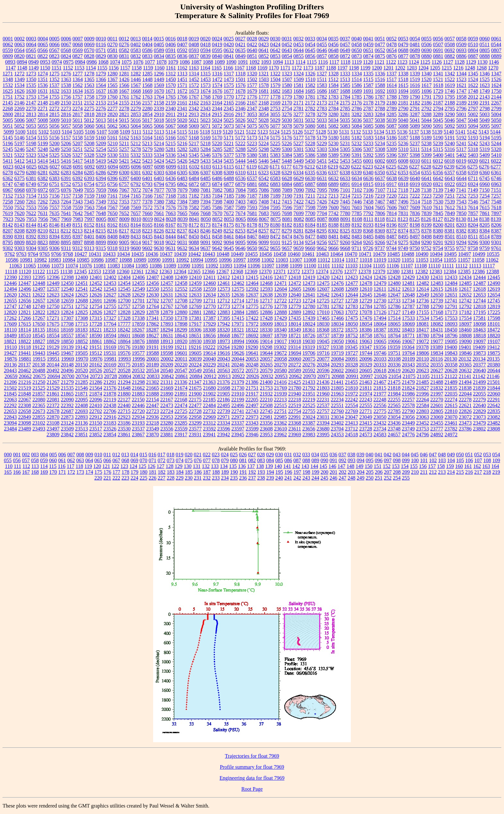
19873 (479, 353)
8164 (136, 225)
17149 (408, 312)
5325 (54, 155)
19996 (139, 359)
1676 (217, 91)
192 (252, 472)
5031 (299, 120)
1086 (185, 62)
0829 (101, 56)
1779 (287, 97)
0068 (78, 44)
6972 (43, 190)
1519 (415, 79)
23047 (352, 417)
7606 (392, 207)
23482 (494, 423)
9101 (275, 242)
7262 (43, 202)
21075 (409, 376)
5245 (8, 149)
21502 (10, 388)
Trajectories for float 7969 (252, 756)
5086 (380, 126)
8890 (54, 242)
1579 (275, 85)
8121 (391, 219)
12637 (252, 295)
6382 (43, 178)
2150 (66, 103)
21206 (10, 382)
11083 (114, 266)
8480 (322, 237)
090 (324, 460)
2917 (240, 114)
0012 (124, 39)
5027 (252, 120)
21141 (465, 376)
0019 (194, 39)
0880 (426, 56)
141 (287, 466)
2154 (112, 103)
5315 (438, 149)
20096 (366, 359)
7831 (403, 213)
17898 (181, 324)
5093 (461, 126)
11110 (434, 266)
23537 (138, 429)
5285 (217, 149)
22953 (167, 417)
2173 (322, 103)
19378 (422, 347)
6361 (496, 173)
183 (171, 472)
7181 (182, 196)
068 (125, 460)
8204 (473, 225)
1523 (461, 79)
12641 (309, 295)
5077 (275, 126)
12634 (209, 295)
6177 (287, 167)
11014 (338, 260)
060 (53, 460)
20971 (324, 376)
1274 (43, 74)
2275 (89, 109)
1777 (264, 97)
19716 (323, 353)
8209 (31, 231)
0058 (461, 39)
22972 (238, 417)
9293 (450, 242)
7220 (392, 196)
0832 (136, 56)
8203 (461, 225)
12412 (224, 277)
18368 (323, 330)
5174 (264, 138)
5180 (333, 138)
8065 (241, 219)
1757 (78, 97)
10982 (40, 260)
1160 (159, 68)
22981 (266, 417)
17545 (437, 318)
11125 (52, 271)
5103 (55, 132)
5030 (287, 120)
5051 (8, 126)
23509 (67, 429)
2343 (205, 109)
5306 (357, 149)
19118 (24, 347)
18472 (493, 330)
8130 (461, 219)
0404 (147, 44)
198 (306, 472)
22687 (67, 411)
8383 (473, 231)
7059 (101, 190)
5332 (136, 155)
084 (270, 460)
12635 (224, 295)
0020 (205, 39)
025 (234, 455)
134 (224, 466)
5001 (461, 114)
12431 (437, 277)
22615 (451, 405)
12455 (138, 283)
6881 (252, 184)
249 (361, 478)
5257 (124, 149)
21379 (238, 382)
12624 (67, 295)
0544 (496, 44)
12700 (124, 301)
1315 (205, 74)
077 (207, 460)
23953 (266, 434)
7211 (310, 196)
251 (379, 478)
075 (189, 460)
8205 (485, 225)
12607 (323, 289)
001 (17, 455)
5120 (228, 132)
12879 (167, 312)
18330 (266, 330)
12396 (53, 277)
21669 (167, 388)
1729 (438, 91)
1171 (285, 68)
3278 (310, 114)
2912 (182, 114)
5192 (461, 138)
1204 (424, 68)
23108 (53, 423)
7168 (171, 196)
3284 (380, 114)
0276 (124, 44)
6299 (112, 173)
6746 (496, 178)
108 (487, 460)
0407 (182, 44)
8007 (113, 219)
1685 (310, 91)
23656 (309, 429)
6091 (78, 167)
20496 (67, 370)
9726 (368, 248)
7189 (275, 196)
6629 (299, 178)
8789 (496, 237)
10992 (183, 260)
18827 (39, 341)
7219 (380, 196)
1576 (240, 85)
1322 (275, 74)
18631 (167, 336)
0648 (333, 50)
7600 (333, 207)
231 (198, 478)
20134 (479, 359)
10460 (294, 254)
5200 (54, 143)
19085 (451, 341)
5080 (310, 126)
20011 (181, 359)
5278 (136, 149)
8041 (194, 219)
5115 (182, 132)
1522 (450, 79)
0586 (147, 50)
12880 (181, 312)
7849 (450, 213)
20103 (380, 359)
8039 (183, 219)
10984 (69, 260)
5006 (19, 120)
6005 (392, 161)
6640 (415, 178)
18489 (10, 336)
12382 (422, 271)
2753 (275, 109)
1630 (31, 91)
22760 (337, 411)
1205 (435, 68)
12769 (195, 306)
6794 (159, 184)
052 (478, 455)
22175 (195, 400)
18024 (309, 324)
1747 (461, 91)
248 (352, 478)
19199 (167, 347)
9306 (55, 248)
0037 (345, 39)
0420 (229, 44)
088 (306, 460)
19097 (479, 341)
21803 (323, 388)
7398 (217, 202)
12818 (479, 306)
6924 (473, 184)
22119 (110, 400)
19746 (380, 353)
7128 (415, 190)
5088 (403, 126)
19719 (337, 353)
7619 (8, 213)
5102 (44, 132)
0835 (171, 56)
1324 (299, 74)
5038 (380, 120)
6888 (322, 184)
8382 (461, 231)
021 (198, 455)
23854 (110, 434)
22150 (138, 400)
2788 (380, 109)
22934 (138, 417)
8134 (473, 219)
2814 (43, 114)
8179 (264, 225)
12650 (437, 295)
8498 (426, 237)
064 (89, 460)
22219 (309, 400)
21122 (451, 376)
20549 (195, 370)
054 (496, 455)
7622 (31, 213)
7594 (264, 207)
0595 (217, 50)
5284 (205, 149)
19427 (10, 353)
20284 (323, 365)
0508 (450, 44)
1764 (159, 97)
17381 (195, 318)
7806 (380, 213)
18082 (437, 324)
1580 (287, 85)
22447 (152, 405)
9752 (426, 248)
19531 (110, 353)
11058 (478, 260)
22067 (25, 400)
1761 (124, 97)
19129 (53, 347)
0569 (78, 50)
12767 (167, 306)
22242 (352, 400)
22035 (451, 394)
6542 (264, 178)
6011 (426, 161)
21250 (39, 382)
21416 (280, 382)
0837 (194, 56)
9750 (415, 248)
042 (388, 455)
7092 (310, 190)
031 (288, 455)
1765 (171, 97)
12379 (379, 271)
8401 (89, 237)
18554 (53, 336)
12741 (451, 301)
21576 (110, 388)
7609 (415, 207)
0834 (159, 56)
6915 (368, 184)
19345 (351, 347)
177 (116, 472)
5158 (78, 138)
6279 (19, 173)
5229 (322, 143)
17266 (25, 318)
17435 (295, 318)
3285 (392, 114)
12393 (25, 277)
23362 (280, 423)
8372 (392, 231)
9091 (205, 242)
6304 (171, 173)
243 (306, 478)
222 (116, 478)
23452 (423, 423)
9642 (217, 248)
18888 (152, 341)
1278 (89, 74)
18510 (25, 336)
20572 (238, 370)
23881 (167, 434)
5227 (299, 143)
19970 (82, 359)
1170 (274, 68)
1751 (8, 97)
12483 (437, 283)
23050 (380, 417)
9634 (194, 248)
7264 (66, 202)
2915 (217, 114)
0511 (484, 44)
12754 (96, 306)
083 (261, 460)
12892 (309, 312)
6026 (43, 167)
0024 (217, 39)
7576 (171, 207)
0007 (78, 39)
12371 (279, 271)
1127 (448, 62)
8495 (403, 237)
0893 (10, 62)
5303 (322, 149)
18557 (67, 336)
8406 (101, 237)
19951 (53, 359)
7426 (322, 202)
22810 (451, 411)
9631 (171, 248)
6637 (380, 178)
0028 (252, 39)
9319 (124, 248)
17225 (494, 312)
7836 (415, 213)
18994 (238, 341)
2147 (31, 103)
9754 (438, 248)
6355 (426, 173)
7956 (43, 219)
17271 (53, 318)
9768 (68, 254)
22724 (167, 411)
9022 (171, 242)
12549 (138, 289)
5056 (54, 126)
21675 (195, 388)
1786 (368, 97)
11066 (43, 266)
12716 (252, 301)
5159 (89, 138)
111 (18, 466)
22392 (67, 405)
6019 (461, 161)
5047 (461, 120)
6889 (333, 184)
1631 (43, 91)
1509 (299, 79)
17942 (224, 324)
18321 (237, 330)
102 (433, 460)
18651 (195, 336)
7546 (473, 202)
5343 (182, 155)
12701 (138, 301)
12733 (394, 301)
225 (143, 478)
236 (243, 478)
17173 (451, 312)
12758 (138, 306)
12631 (167, 295)
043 (397, 455)
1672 (182, 91)
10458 (280, 254)
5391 (357, 155)
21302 (152, 382)
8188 (333, 225)
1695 (415, 91)
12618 (479, 289)
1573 (205, 85)
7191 (299, 196)
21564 (96, 388)
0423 (264, 44)
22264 (423, 400)
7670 (217, 213)
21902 (209, 394)
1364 (78, 79)
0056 (438, 39)
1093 (266, 62)
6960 (485, 184)
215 (460, 472)
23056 (408, 417)
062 (71, 460)
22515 (280, 405)
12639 (280, 295)
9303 (20, 248)
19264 (223, 347)
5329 (101, 155)
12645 (366, 295)
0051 (380, 39)
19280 (237, 347)
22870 (53, 417)
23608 (266, 429)
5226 (287, 143)
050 (460, 455)
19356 (380, 347)
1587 (368, 85)
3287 (415, 114)
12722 (280, 301)
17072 (352, 312)
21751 (252, 388)
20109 (408, 359)
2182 (415, 103)
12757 (124, 306)
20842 (167, 376)
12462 (238, 283)
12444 (479, 277)
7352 (112, 202)
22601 (437, 405)
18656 (209, 336)
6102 (194, 167)
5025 (229, 120)
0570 (89, 50)
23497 (53, 429)
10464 (337, 254)
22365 (39, 405)
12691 (96, 301)
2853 (136, 114)
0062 (8, 44)
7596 (287, 207)
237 (252, 478)
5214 (159, 143)
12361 (137, 271)
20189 (152, 365)
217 (478, 472)
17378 (181, 318)
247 (342, 478)
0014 (147, 39)
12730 (380, 301)
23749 (408, 429)
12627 (110, 295)
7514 (415, 202)
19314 (294, 347)
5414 (43, 161)
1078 (162, 62)
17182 (465, 312)
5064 (136, 126)
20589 (295, 370)
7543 (461, 202)
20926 (253, 376)
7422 (299, 202)
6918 (403, 184)
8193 (368, 225)
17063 (337, 312)
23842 (67, 434)
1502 (252, 79)
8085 (310, 219)
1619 (450, 85)
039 (361, 455)
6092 (89, 167)
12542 (96, 289)
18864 (124, 341)
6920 (426, 184)
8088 (334, 219)
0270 (112, 44)
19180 (138, 347)
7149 (473, 190)
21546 (81, 388)
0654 (392, 50)
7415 (287, 202)
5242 (473, 143)
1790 (415, 97)
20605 (366, 370)
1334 (357, 74)
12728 (352, 301)
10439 (180, 254)
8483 (357, 237)
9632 (182, 248)
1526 (496, 79)
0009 (89, 39)
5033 (322, 120)
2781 (299, 109)
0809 (8, 56)
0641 (264, 50)
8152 (89, 225)
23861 (124, 434)
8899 (101, 242)
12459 (195, 283)
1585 (345, 85)
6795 (171, 184)
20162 (96, 365)
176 (107, 472)
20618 (380, 370)
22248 (380, 400)
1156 (114, 68)
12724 (309, 301)
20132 (465, 359)
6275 (473, 167)
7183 (205, 196)
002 (26, 455)
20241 (224, 365)
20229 (209, 365)
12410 (195, 277)
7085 (252, 190)
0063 (20, 44)
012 (116, 455)
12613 (408, 289)
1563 (89, 85)
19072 (423, 341)
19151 (96, 347)
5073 (229, 126)
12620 (10, 295)
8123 (403, 219)
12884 (238, 312)
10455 (251, 254)
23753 (423, 429)
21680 (209, 388)
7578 (182, 207)
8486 (380, 237)
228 (171, 478)
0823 (54, 56)
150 (369, 466)
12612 (394, 289)
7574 (159, 207)
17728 (96, 324)
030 (279, 455)
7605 (380, 207)
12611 (380, 289)
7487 (392, 202)
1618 (438, 85)
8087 (322, 219)
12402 (110, 277)
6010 (415, 161)
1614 (392, 85)
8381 (450, 231)
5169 (205, 138)
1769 (217, 97)
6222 (356, 167)
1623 (485, 85)
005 (53, 455)
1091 (243, 62)
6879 (240, 184)
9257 (333, 242)
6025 (31, 167)
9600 (136, 248)
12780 (309, 306)
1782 (322, 97)
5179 (322, 138)
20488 (39, 370)
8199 (426, 225)
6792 (136, 184)
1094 (278, 62)
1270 (493, 68)
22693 (81, 411)
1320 (252, 74)
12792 (465, 306)
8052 (217, 219)
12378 (365, 271)
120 (97, 466)
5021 (194, 120)
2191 (485, 103)
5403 (473, 155)
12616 (451, 289)
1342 (450, 74)
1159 (148, 68)
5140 (449, 132)
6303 (159, 173)
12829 (138, 312)
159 (450, 466)
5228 (310, 143)
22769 (352, 411)
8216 (112, 231)
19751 (394, 353)
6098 (159, 167)
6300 (124, 173)
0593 (194, 50)
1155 (102, 68)
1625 (8, 91)
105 (460, 460)
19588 (152, 353)
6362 (8, 178)
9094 (229, 242)
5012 (89, 120)
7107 (380, 190)
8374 (403, 231)
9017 (147, 242)
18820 (494, 336)
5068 (182, 126)
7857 (473, 213)
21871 (81, 394)
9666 (333, 248)
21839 (479, 388)
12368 (237, 271)
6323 (264, 173)
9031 (182, 242)
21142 (479, 376)
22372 (53, 405)
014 (134, 455)
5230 (333, 143)
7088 (276, 190)
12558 (195, 289)
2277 (112, 109)
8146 (54, 225)
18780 (423, 336)
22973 (252, 417)
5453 (345, 161)
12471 (280, 283)
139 (269, 466)
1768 (205, 97)
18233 (110, 330)
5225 (275, 143)
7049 (78, 190)
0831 (124, 56)
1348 (8, 79)
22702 (96, 411)
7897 (496, 213)
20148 (67, 365)
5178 (310, 138)
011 (107, 455)
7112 (392, 190)
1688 (345, 91)
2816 (66, 114)
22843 (10, 417)
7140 (449, 190)
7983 (78, 219)
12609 (352, 289)
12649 (423, 295)
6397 (124, 178)
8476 (299, 237)
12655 (10, 301)
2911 (170, 114)
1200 (377, 68)
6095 (124, 167)
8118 (380, 219)
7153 (19, 196)
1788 (392, 97)
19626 (238, 353)
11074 (72, 266)
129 (179, 466)
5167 (182, 138)
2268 (8, 109)
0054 (415, 39)
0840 (217, 56)
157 (432, 466)
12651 (451, 295)
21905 (224, 394)
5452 (333, 161)
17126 (380, 312)
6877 (229, 184)
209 (406, 472)
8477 (310, 237)
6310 (240, 173)
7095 (322, 190)
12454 (124, 283)
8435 (147, 237)
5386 (310, 155)
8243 (194, 231)
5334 (159, 155)
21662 (138, 388)
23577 (195, 429)
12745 (494, 301)
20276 (309, 365)
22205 (252, 400)
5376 (217, 155)
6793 (147, 184)
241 (288, 478)
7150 (484, 190)
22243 (366, 400)
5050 (496, 120)
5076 (264, 126)
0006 (66, 39)
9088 (194, 242)
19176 (124, 347)
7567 (112, 207)
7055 (89, 190)
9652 (264, 248)
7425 (310, 202)
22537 (323, 405)
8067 (264, 219)
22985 (280, 417)
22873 (67, 417)
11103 (351, 266)
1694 (403, 91)
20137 (25, 365)
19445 (53, 353)
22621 (465, 405)
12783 (352, 306)
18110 (10, 330)
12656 (25, 301)
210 (415, 472)
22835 (494, 411)
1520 (426, 79)
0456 (333, 44)
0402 (136, 44)
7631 (43, 213)
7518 (426, 202)
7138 (426, 190)
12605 (295, 289)
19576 (124, 353)
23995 (323, 434)
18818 (479, 336)
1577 (252, 85)
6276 (484, 167)
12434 (465, 277)
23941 (209, 434)
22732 (209, 411)
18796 (451, 336)
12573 (224, 289)
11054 (436, 260)
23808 (494, 429)
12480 (394, 283)
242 (297, 478)
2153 (101, 103)
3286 (403, 114)
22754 (295, 411)
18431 (436, 330)
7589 (240, 207)
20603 (352, 370)
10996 (225, 260)
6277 (496, 167)
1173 (308, 68)
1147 (11, 68)
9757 (461, 248)
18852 (81, 341)
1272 (19, 74)
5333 (147, 155)
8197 (403, 225)
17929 (209, 324)
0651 (368, 50)
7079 (183, 190)
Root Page (252, 789)
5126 (298, 132)
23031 (323, 417)
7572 (147, 207)
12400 (81, 277)
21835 (451, 388)
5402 (461, 155)
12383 (436, 271)
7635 (54, 213)
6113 (217, 167)
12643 (337, 295)
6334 (299, 173)
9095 (240, 242)
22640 (479, 405)
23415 (366, 423)
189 (225, 472)
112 (26, 466)
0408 (194, 44)
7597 (299, 207)
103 (442, 460)
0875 (380, 56)
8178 (252, 225)
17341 (152, 318)
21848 (25, 394)
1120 (368, 62)
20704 (82, 376)
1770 (229, 97)
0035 (333, 39)
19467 (67, 353)
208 (397, 472)
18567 (81, 336)
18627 (152, 336)
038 (352, 455)
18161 (53, 330)
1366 (101, 79)
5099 (9, 132)
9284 (415, 242)
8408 (112, 237)
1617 (426, 85)
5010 (66, 120)
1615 (403, 85)
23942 (224, 434)
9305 (43, 248)
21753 (266, 388)
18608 (138, 336)
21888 (152, 394)
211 (424, 472)
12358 (109, 271)
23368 (295, 423)
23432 (380, 423)
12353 (95, 271)
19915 (39, 359)
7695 (275, 213)
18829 (53, 341)
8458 (217, 237)
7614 (473, 207)
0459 (368, 44)
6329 (287, 173)
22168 (181, 400)
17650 (39, 324)
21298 (138, 382)
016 (152, 455)
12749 (39, 306)
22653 (10, 411)
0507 (438, 44)
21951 (309, 394)
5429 (194, 161)
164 (495, 466)
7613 (461, 207)
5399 (426, 155)
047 (433, 455)
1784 (345, 97)
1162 (182, 68)
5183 (368, 138)
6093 (101, 167)
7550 (8, 207)
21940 (295, 394)
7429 (333, 202)
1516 (380, 79)
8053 (229, 219)
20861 (182, 376)
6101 (183, 167)
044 (406, 455)
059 (44, 460)
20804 (125, 376)
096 (379, 460)
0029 (264, 39)
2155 (124, 103)
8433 (136, 237)
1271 (8, 74)
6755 (101, 184)
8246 (205, 231)
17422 (252, 318)
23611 (294, 429)
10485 (394, 254)
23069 (437, 417)
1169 (262, 68)
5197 (19, 143)
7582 (194, 207)
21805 (337, 388)
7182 (194, 196)
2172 (310, 103)
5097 (496, 126)
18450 (451, 330)
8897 (78, 242)
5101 (32, 132)
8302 (333, 231)
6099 (171, 167)
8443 (159, 237)
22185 (209, 400)
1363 (66, 79)
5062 (112, 126)
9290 (426, 242)
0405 (159, 44)
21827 (423, 388)
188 (216, 472)
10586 (12, 260)
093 (352, 460)
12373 (308, 271)
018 (171, 455)
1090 (231, 62)
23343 (252, 423)
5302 (310, 149)
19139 (67, 347)
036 (333, 455)
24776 (408, 434)
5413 (31, 161)
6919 (415, 184)
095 (370, 460)
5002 (473, 114)
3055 (275, 114)
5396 (392, 155)
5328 (89, 155)
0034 (322, 39)
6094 (113, 167)
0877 (403, 56)
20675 (39, 376)
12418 (295, 277)
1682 (275, 91)
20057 (266, 359)
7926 (20, 219)
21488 (437, 382)
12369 (251, 271)
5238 (426, 143)
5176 (287, 138)
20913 (224, 376)
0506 (426, 44)
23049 (366, 417)
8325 (345, 231)
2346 (240, 109)
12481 (408, 283)
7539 (450, 202)
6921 (438, 184)
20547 (181, 370)
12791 (451, 306)
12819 (494, 306)
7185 (229, 196)
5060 (89, 126)
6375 (19, 178)
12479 (380, 283)
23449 (408, 423)
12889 (295, 312)
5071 (205, 126)
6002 (380, 161)
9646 (240, 248)
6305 (182, 173)
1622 (473, 85)
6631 (322, 178)
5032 (310, 120)
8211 (54, 231)
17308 (81, 318)
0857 (322, 56)
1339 (415, 74)
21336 (181, 382)
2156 (136, 103)
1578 (264, 85)
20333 (380, 365)
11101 (324, 266)
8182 (287, 225)
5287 (229, 149)
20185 (138, 365)
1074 (115, 62)
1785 (357, 97)
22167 (167, 400)
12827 (110, 312)
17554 (465, 318)
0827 (78, 56)
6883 (275, 184)
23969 (295, 434)
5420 (112, 161)
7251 (450, 196)
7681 (252, 213)
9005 (124, 242)
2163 (205, 103)
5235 (392, 143)
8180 (275, 225)
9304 (31, 248)
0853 (275, 56)
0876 (392, 56)
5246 (19, 149)
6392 (78, 178)
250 (370, 478)
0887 (473, 56)
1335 (368, 74)
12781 (323, 306)
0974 (57, 62)
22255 (394, 400)
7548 (496, 202)
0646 (322, 50)
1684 (299, 91)
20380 (494, 365)
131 (197, 466)
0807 (496, 50)
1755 (54, 97)
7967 (55, 219)
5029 (275, 120)
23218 (152, 423)
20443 (10, 370)
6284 (78, 173)
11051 (408, 260)
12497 (39, 289)
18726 (309, 336)
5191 (450, 138)
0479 (403, 44)
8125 (415, 219)
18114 (24, 330)
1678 (240, 91)
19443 (39, 353)
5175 (275, 138)
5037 (368, 120)
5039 (392, 120)
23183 (110, 423)
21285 (81, 382)
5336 (171, 155)
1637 (101, 91)
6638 (392, 178)
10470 (351, 254)
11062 (492, 260)
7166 (147, 196)
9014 (136, 242)
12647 (394, 295)
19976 (96, 359)
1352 (54, 79)
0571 (101, 50)
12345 (80, 271)
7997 (89, 219)
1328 (333, 74)
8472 (275, 237)
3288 (426, 114)
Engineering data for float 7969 (252, 778)
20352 (423, 365)
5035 (345, 120)
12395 (39, 277)
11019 (380, 260)
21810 (352, 388)
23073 (479, 417)
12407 (152, 277)
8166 (159, 225)
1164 (205, 68)
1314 (194, 74)
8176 (240, 225)
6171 (275, 167)
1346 (485, 74)
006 (62, 455)
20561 (209, 370)
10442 (194, 254)
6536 (240, 178)
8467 (252, 237)
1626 (19, 91)
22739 (224, 411)
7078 (171, 190)
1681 (264, 91)
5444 (240, 161)
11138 (66, 271)
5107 (102, 132)
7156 (54, 196)
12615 (437, 289)
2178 (368, 103)
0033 (310, 39)
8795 (8, 242)
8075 (276, 219)
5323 (31, 155)
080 (234, 460)
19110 (10, 347)
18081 (423, 324)
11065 (30, 266)
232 (207, 478)
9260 (345, 242)
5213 (147, 143)
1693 (392, 91)
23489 (25, 429)
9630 (159, 248)
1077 (150, 62)
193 (261, 472)
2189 (461, 103)
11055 (450, 260)
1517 (392, 79)
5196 (8, 143)
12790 (437, 306)
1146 (494, 62)
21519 (25, 388)
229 (180, 478)
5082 (333, 126)
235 (234, 478)
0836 (182, 56)
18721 (295, 336)
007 (71, 455)
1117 (334, 62)
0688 (403, 50)
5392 (368, 155)
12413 (238, 277)
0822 (43, 56)
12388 (493, 271)
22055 (479, 394)
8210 (43, 231)
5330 (112, 155)
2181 (403, 103)
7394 (205, 202)
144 (314, 466)
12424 (366, 277)
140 (278, 466)
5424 (159, 161)
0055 (426, 39)
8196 (392, 225)
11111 (448, 266)
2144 (496, 97)
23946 (252, 434)
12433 (451, 277)
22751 (280, 411)
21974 (366, 394)
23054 (394, 417)
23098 (25, 423)
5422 (136, 161)
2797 (473, 109)
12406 (138, 277)
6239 (449, 167)
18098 (479, 324)
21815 (380, 388)
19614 (209, 353)
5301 (299, 149)
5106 (90, 132)
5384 (287, 155)
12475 (323, 283)
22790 (408, 411)
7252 (461, 196)
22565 (394, 405)
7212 (322, 196)
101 (424, 460)
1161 (171, 68)
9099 (264, 242)
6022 (496, 161)
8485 (368, 237)
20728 (110, 376)
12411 (209, 277)
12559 (209, 289)
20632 (465, 370)
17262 (10, 318)
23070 (451, 417)
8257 (264, 231)
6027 (55, 167)
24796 (423, 434)
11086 (156, 266)
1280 (112, 74)
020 (189, 455)
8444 (171, 237)
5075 (252, 126)
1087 (196, 62)
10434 (123, 254)
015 (143, 455)
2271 (43, 109)
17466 (337, 318)
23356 (266, 423)
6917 (392, 184)
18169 (67, 330)
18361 (309, 330)
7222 (415, 196)
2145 (8, 103)
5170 (217, 138)
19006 (252, 341)
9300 (485, 242)
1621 (461, 85)
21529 (53, 388)
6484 (194, 178)
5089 (415, 126)
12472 (295, 283)
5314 (426, 149)
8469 (264, 237)
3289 (438, 114)
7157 (66, 196)
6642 (438, 178)
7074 (148, 190)
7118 (403, 190)
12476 (337, 283)
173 (80, 472)
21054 (395, 376)
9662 (322, 248)
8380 (438, 231)
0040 (357, 39)
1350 (31, 79)
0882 (450, 56)
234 (225, 478)
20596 (323, 370)
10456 (266, 254)
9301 (496, 242)
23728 (366, 429)
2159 (171, 103)
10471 (365, 254)
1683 (287, 91)
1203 (412, 68)
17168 (437, 312)
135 (233, 466)
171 (62, 472)
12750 (53, 306)
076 (198, 460)
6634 (357, 178)
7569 (136, 207)
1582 (310, 85)
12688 (81, 301)
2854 (147, 114)
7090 (299, 190)
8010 (136, 219)
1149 (33, 68)
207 (388, 472)
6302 (147, 173)
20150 (81, 365)
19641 (252, 353)
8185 (322, 225)
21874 (96, 394)
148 (351, 466)
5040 (403, 120)
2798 (485, 109)
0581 (112, 50)
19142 (81, 347)
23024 (309, 417)
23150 (96, 423)
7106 (369, 190)
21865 (67, 394)
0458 (357, 44)
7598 (310, 207)
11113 (475, 266)
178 (125, 472)
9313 (89, 248)
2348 (264, 109)
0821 (31, 56)
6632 (333, 178)
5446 (264, 161)
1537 (54, 85)
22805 (437, 411)
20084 (337, 359)
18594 (110, 336)
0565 (31, 50)
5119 (216, 132)
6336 (322, 173)
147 (341, 466)
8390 (8, 237)
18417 (422, 330)
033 (306, 455)
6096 (136, 167)
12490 (494, 283)
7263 (54, 202)
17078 (366, 312)
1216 (458, 68)
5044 (426, 120)
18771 (408, 336)
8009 (124, 219)
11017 (352, 260)
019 (180, 455)
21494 (465, 382)
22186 (224, 400)
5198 (31, 143)
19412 (493, 347)
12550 (152, 289)
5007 (31, 120)
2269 (19, 109)
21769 (280, 388)
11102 (337, 266)
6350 (380, 173)
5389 (333, 155)
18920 (181, 341)
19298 (266, 347)
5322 (19, 155)
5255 (112, 149)
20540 (167, 370)
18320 (223, 330)
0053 (403, 39)
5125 (286, 132)
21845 (10, 394)
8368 (368, 231)
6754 (89, 184)
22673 (39, 411)
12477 (352, 283)
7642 (78, 213)
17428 (266, 318)
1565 (112, 85)
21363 (209, 382)
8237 (182, 231)
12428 (394, 277)
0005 (54, 39)
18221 (95, 330)
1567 (136, 85)
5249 (54, 149)
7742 (333, 213)
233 (216, 478)
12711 (209, 301)
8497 (415, 237)
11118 (11, 271)
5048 (473, 120)
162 (477, 466)
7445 (345, 202)
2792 (426, 109)
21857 (39, 394)
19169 (110, 347)
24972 (451, 434)
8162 (112, 225)
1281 (124, 74)
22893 (81, 417)
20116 (437, 359)
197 (297, 472)
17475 (352, 318)
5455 (357, 161)
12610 (366, 289)
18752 (352, 336)
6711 (473, 178)
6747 (8, 184)
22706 (110, 411)
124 (133, 466)
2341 (182, 109)
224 (134, 478)
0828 (89, 56)
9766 (56, 254)
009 (89, 455)
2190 (473, 103)
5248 (43, 149)
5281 (171, 149)
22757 (323, 411)
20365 (465, 365)
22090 (67, 400)
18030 (323, 324)
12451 (81, 283)
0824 (66, 56)
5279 (147, 149)
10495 (450, 254)
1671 (171, 91)
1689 (357, 91)
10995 (211, 260)
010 (98, 455)
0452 (287, 44)
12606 (309, 289)
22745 (266, 411)
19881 (25, 359)
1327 (322, 74)
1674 (205, 91)
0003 (31, 39)
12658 (53, 301)
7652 (124, 213)
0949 (34, 62)
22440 (124, 405)
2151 (78, 103)
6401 (147, 178)
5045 (438, 120)
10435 (138, 254)
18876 (138, 341)
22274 (451, 400)
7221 (403, 196)
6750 (43, 184)
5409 (485, 155)
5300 (287, 149)
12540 (67, 289)
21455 (352, 382)
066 (107, 460)
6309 (229, 173)
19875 (494, 353)
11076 (85, 266)
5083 (345, 126)
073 (171, 460)
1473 (229, 79)
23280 (167, 423)
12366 (208, 271)
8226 (159, 231)
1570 (171, 85)
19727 (352, 353)
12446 (10, 283)
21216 (25, 382)
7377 (136, 202)
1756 (66, 97)
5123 (263, 132)
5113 (159, 132)
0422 (252, 44)
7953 (31, 219)
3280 (333, 114)
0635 (240, 50)
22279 (479, 400)
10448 (223, 254)
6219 (333, 167)
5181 (345, 138)
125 (142, 466)
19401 (465, 347)
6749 (31, 184)
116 (62, 466)
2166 (240, 103)
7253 (473, 196)
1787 (380, 97)
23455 (437, 423)
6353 (403, 173)
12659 (67, 301)
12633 (195, 295)
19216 (195, 347)
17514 (394, 318)
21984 (394, 394)
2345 (229, 109)
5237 (415, 143)
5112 (147, 132)
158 (441, 466)
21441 (337, 382)
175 (98, 472)
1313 (182, 74)
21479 (408, 382)
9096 (252, 242)
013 (125, 455)
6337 (333, 173)
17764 (110, 324)
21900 (195, 394)
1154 (91, 68)
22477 (195, 405)
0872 (345, 56)
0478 (392, 44)
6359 (473, 173)
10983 (55, 260)
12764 (152, 306)
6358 (461, 173)
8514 (485, 237)
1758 (89, 97)
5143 (484, 132)
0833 (147, 56)
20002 (167, 359)
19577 (138, 353)
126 (152, 466)
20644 (494, 370)
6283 (66, 173)
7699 (299, 213)
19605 (195, 353)
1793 (438, 97)
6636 (368, 178)
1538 (66, 85)
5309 (392, 149)
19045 (323, 341)
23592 (209, 429)
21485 (423, 382)
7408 (264, 202)
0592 (182, 50)
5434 (217, 161)
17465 (323, 318)
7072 (136, 190)
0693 (461, 50)
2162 (194, 103)
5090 (426, 126)
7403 (240, 202)
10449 (237, 254)
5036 (357, 120)
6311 (252, 173)
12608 (337, 289)
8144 (31, 225)
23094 (10, 423)
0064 (31, 44)
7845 (438, 213)
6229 (438, 167)
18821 (10, 341)
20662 (25, 376)
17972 (252, 324)
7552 (19, 207)
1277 (78, 74)
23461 (451, 423)
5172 (240, 138)
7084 (241, 190)
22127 (124, 400)
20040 (209, 359)
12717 (266, 301)
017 (162, 455)
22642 (494, 405)
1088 (208, 62)
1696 (426, 91)
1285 (147, 74)
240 (279, 478)
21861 (53, 394)
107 (478, 460)
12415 (252, 277)
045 (415, 455)
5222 (240, 143)
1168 (251, 68)
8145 (43, 225)
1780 (299, 97)
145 (323, 466)
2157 (147, 103)
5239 (438, 143)
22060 (494, 394)
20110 (422, 359)
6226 (403, 167)
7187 (252, 196)
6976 (66, 190)
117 (71, 466)
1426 (124, 79)
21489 (451, 382)
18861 (96, 341)
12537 (53, 289)
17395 (224, 318)
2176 (357, 103)
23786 (465, 429)
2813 (31, 114)
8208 (19, 231)
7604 (368, 207)
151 (378, 466)
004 (44, 455)
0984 (80, 62)
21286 (96, 382)
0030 (275, 39)
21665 (152, 388)
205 (370, 472)
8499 (438, 237)
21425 (295, 382)
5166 (171, 138)
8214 (89, 231)
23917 (181, 434)
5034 (333, 120)
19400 (451, 347)
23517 (96, 429)
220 (98, 478)
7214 (345, 196)
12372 (294, 271)
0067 (66, 44)
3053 (252, 114)
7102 (357, 190)
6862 (182, 184)
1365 (89, 79)
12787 (408, 306)
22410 (96, 405)
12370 (265, 271)
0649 (345, 50)
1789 (403, 97)
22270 (437, 400)
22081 (53, 400)
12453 (110, 283)
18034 (337, 324)
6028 (66, 167)
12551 (167, 289)
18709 (280, 336)
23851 (81, 434)
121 (106, 466)
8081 (287, 219)
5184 (380, 138)
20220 (181, 365)
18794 (437, 336)
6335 (310, 173)
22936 (152, 417)
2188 (450, 103)
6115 (229, 167)
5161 (112, 138)
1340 (426, 74)
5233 (368, 143)
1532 (8, 85)
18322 (252, 330)
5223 (252, 143)
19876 (11, 359)
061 (62, 460)
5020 (182, 120)
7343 (78, 202)
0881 (438, 56)
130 (188, 466)
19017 (280, 341)
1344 (461, 74)
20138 (39, 365)
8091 (345, 219)
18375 (351, 330)
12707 (167, 301)
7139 (438, 190)
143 (305, 466)
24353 (337, 434)
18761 (380, 336)
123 (124, 466)
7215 (357, 196)
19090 (465, 341)
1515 (368, 79)
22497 (252, 405)
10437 (166, 254)
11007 (296, 260)
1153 (79, 68)
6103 (206, 167)
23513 (81, 429)
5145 (8, 138)
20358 (451, 365)
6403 (159, 178)
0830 (112, 56)
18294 (166, 330)
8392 (31, 237)
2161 (182, 103)
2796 (461, 109)
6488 (229, 178)
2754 (287, 109)
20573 (252, 370)
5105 (79, 132)
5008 (43, 120)
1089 (220, 62)
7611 (438, 207)
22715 (124, 411)
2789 (392, 109)
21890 (167, 394)
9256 (322, 242)
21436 (323, 382)
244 (315, 478)
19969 (68, 359)
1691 (368, 91)
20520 (81, 370)
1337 (392, 74)
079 (225, 460)
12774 (238, 306)
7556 (43, 207)
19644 (266, 353)
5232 (357, 143)
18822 (25, 341)
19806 (423, 353)
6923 (461, 184)
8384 (485, 231)
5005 (8, 120)
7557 (54, 207)
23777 (437, 429)
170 (53, 472)
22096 (96, 400)
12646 (380, 295)
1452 (194, 79)
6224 (380, 167)
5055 (43, 126)
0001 (8, 39)
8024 (159, 219)
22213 (280, 400)
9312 (78, 248)
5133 (367, 132)
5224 (264, 143)
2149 (54, 103)
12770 (209, 306)
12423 (352, 277)
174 (89, 472)
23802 (479, 429)
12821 (25, 312)
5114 (170, 132)
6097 (148, 167)
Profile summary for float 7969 (252, 767)
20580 (280, 370)
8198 (415, 225)
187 (207, 472)
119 (88, 466)
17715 (81, 324)
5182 (357, 138)
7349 (101, 202)
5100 (20, 132)
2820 (112, 114)
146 (332, 466)
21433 (309, 382)
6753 (78, 184)
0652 (380, 50)
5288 (240, 149)
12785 (380, 306)
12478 (366, 283)
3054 (264, 114)
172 (71, 472)
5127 (309, 132)
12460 (209, 283)
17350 (167, 318)
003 (35, 455)
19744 (366, 353)
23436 (394, 423)
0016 (171, 39)
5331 (124, 155)
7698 (287, 213)
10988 (126, 260)
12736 (423, 301)
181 (152, 472)
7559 (78, 207)
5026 (240, 120)
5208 (89, 143)
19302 (280, 347)
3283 (368, 114)
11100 (310, 266)
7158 (78, 196)
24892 (437, 434)
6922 (450, 184)
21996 (423, 394)
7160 (101, 196)
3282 (357, 114)
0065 (43, 44)
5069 (194, 126)
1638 (112, 91)
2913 (194, 114)
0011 (112, 39)
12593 (266, 289)
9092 (217, 242)
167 (26, 472)
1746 (450, 91)
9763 (21, 254)
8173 (205, 225)
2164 (217, 103)
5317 (461, 149)
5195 (496, 138)
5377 (229, 155)
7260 (19, 202)
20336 (394, 365)
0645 (310, 50)
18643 (181, 336)
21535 (67, 388)
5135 (391, 132)
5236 (403, 143)
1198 (354, 68)
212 (433, 472)
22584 (423, 405)
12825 (81, 312)
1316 (217, 74)
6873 (205, 184)
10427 (81, 254)
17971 (238, 324)
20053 (252, 359)
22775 (380, 411)
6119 (252, 167)
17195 (479, 312)
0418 (205, 44)
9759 (484, 248)
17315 (96, 318)
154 (405, 466)
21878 (110, 394)
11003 (282, 260)
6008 (403, 161)
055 (8, 460)
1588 (380, 85)
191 (243, 472)
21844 (494, 388)
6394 (101, 178)
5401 (450, 155)
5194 (485, 138)
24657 (394, 434)
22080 (39, 400)
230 (189, 478)
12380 (393, 271)
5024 (217, 120)
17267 (39, 318)
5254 (101, 149)
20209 (167, 365)
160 (459, 466)
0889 (496, 56)
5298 (264, 149)
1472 (217, 79)
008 (80, 455)
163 (486, 466)
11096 (254, 266)
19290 (252, 347)
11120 (25, 271)
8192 (357, 225)
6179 (298, 167)
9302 (8, 248)
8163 (124, 225)
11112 (461, 266)
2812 (19, 114)
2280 (147, 109)
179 (134, 472)
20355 (437, 365)
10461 (308, 254)
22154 (152, 400)
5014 (112, 120)
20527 (110, 370)
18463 (479, 330)
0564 (19, 50)
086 (288, 460)
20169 (110, 365)
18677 (238, 336)
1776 (252, 97)
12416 (266, 277)
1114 (301, 62)
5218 (205, 143)
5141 (460, 132)
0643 (287, 50)
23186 (124, 423)
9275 (403, 242)
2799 (496, 109)
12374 (322, 271)
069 (134, 460)
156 (423, 466)
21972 (352, 394)
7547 (485, 202)
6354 (415, 173)
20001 (153, 359)
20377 (479, 365)
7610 (426, 207)
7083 (229, 190)
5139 (437, 132)
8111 (368, 219)
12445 (494, 277)
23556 (167, 429)
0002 (19, 39)
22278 (465, 400)
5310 (403, 149)
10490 (422, 254)
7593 (252, 207)
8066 (252, 219)
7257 (496, 196)
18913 (167, 341)
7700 (310, 213)
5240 (450, 143)
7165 (136, 196)
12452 (96, 283)
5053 (31, 126)
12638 (266, 295)
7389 (194, 202)
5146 (19, 138)
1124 (414, 62)
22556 (380, 405)
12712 (224, 301)
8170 (182, 225)
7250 (438, 196)
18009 (266, 324)
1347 (496, 74)
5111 (136, 132)
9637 (205, 248)
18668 (224, 336)
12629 (138, 295)
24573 (366, 434)
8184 (310, 225)
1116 (323, 62)
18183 (81, 330)
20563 (224, 370)
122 (115, 466)
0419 (217, 44)
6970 (31, 190)
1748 (473, 91)
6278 (8, 173)
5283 (194, 149)
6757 (124, 184)
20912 (210, 376)
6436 (171, 178)
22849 (25, 417)
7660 (147, 213)
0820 (19, 56)
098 (397, 460)
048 (442, 455)
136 (242, 466)
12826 (96, 312)
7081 (206, 190)
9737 (380, 248)
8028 (171, 219)
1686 (322, 91)
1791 (426, 97)
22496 (238, 405)
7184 (217, 196)
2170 (287, 103)
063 (80, 460)
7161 (112, 196)
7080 (194, 190)
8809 (19, 242)
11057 (464, 260)
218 (487, 472)
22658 (25, 411)
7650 (112, 213)
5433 (205, 161)
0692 (450, 50)
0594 (205, 50)
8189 (345, 225)
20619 (394, 370)
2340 (171, 109)
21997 (437, 394)
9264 (357, 242)
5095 (485, 126)
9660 (310, 248)
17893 (167, 324)
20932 (267, 376)
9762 (10, 254)
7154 (31, 196)
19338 (337, 347)
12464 (252, 283)
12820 (10, 312)
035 (324, 455)
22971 (224, 417)
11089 (170, 266)
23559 (181, 429)
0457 (345, 44)
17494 (380, 318)
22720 (138, 411)
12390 (10, 277)
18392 (394, 330)
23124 (67, 423)
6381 (31, 178)
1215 (447, 68)
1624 (496, 85)
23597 (238, 429)
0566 (43, 50)
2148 (43, 103)
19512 (96, 353)
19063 (366, 341)
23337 (238, 423)
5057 (66, 126)
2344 (217, 109)
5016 (136, 120)
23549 (152, 429)
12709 (195, 301)
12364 (180, 271)
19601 (181, 353)
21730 (238, 388)
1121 (379, 62)
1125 (425, 62)
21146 (493, 376)
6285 (89, 173)
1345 (473, 74)
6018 (449, 161)
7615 (485, 207)
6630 (310, 178)
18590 (96, 336)
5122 (251, 132)
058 (35, 460)
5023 (205, 120)
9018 (159, 242)
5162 (124, 138)
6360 (485, 173)
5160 (101, 138)
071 (152, 460)
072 (162, 460)
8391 (19, 237)
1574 (217, 85)
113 (35, 466)
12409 (181, 277)
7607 (403, 207)
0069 (89, 44)
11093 (226, 266)
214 (451, 472)
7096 (334, 190)
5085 (368, 126)
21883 (138, 394)
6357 (450, 173)
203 (352, 472)
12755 (110, 306)
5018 (159, 120)
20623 (423, 370)
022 (207, 455)
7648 (101, 213)
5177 (299, 138)
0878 (415, 56)
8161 (101, 225)
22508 (266, 405)
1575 (229, 85)
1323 (287, 74)
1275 (54, 74)
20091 (352, 359)
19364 (408, 347)
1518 (403, 79)
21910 (238, 394)
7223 (426, 196)
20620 (408, 370)
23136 (81, 423)
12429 (408, 277)
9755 (449, 248)
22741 (238, 411)
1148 (22, 68)
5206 (66, 143)
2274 (78, 109)
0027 (240, 39)
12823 (53, 312)
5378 (240, 155)
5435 (229, 161)
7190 (287, 196)
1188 (331, 68)
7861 (485, 213)
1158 (136, 68)
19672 (280, 353)
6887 (310, 184)
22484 (209, 405)
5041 (415, 120)
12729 (366, 301)
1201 (389, 68)
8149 (66, 225)
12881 (195, 312)
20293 (337, 365)
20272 (295, 365)
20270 (280, 365)
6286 (101, 173)
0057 (450, 39)
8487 (392, 237)
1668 (136, 91)
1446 (136, 79)
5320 (496, 149)
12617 (465, 289)
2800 (8, 114)
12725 (323, 301)
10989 (140, 260)
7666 (194, 213)
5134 (379, 132)
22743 (252, 411)
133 (215, 466)
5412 (19, 161)
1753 (31, 97)
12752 (81, 306)
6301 (136, 173)
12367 (223, 271)
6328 (275, 173)
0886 (461, 56)
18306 (195, 330)
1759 (101, 97)
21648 (124, 388)
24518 (352, 434)
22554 (352, 405)
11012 (324, 260)
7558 (66, 207)
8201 (450, 225)
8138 (484, 219)
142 (296, 466)
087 (297, 460)
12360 (123, 271)
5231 (345, 143)
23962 (280, 434)
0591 (171, 50)
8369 (380, 231)
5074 (240, 126)
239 (270, 478)
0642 (275, 50)
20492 (53, 370)
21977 (380, 394)
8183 (299, 225)
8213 (78, 231)
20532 (138, 370)
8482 (345, 237)
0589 (159, 50)
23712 (352, 429)
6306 (194, 173)
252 (388, 478)
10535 (493, 254)
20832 (139, 376)
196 (288, 472)
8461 (229, 237)
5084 (357, 126)
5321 (8, 155)
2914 (205, 114)
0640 (252, 50)
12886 (266, 312)
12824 (67, 312)
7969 (66, 219)
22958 (195, 417)
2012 (473, 97)
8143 (19, 225)
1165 (217, 68)
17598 (494, 318)
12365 (194, 271)
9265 (368, 242)
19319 (309, 347)
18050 (352, 324)
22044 (465, 394)
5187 (403, 138)
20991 (352, 376)
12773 (224, 306)
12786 (394, 306)
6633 (345, 178)
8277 (275, 231)
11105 (379, 266)
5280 (159, 149)
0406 (171, 44)
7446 (357, 202)
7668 (205, 213)
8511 (473, 237)
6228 (426, 167)
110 (9, 466)
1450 (171, 79)
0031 (287, 39)
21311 (167, 382)
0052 (392, 39)
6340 (368, 173)
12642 (323, 295)
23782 (451, 429)
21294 (124, 382)
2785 (345, 109)
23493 (39, 429)
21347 (195, 382)
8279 (287, 231)
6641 (426, 178)
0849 (240, 56)
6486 (217, 178)
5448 (287, 161)
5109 (125, 132)
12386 (478, 271)
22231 (323, 400)
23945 (238, 434)
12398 (67, 277)
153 (396, 466)
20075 (309, 359)
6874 (217, 184)
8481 (333, 237)
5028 (264, 120)
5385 (299, 155)
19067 (408, 341)
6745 (485, 178)
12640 (295, 295)
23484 (10, 429)
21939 (280, 394)
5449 (299, 161)
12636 (238, 295)
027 (252, 455)
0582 (124, 50)
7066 (113, 190)
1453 (205, 79)
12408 (167, 277)
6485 (205, 178)
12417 (280, 277)
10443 (209, 254)
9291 (438, 242)
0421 (240, 44)
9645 (229, 248)
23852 (96, 434)
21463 (366, 382)
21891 (181, 394)
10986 (97, 260)
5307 (368, 149)
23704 (337, 429)
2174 (333, 103)
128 (170, 466)
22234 (337, 400)
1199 (365, 68)
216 (469, 472)
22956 (181, 417)
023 (216, 455)
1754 (43, 97)
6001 (368, 161)
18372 (337, 330)
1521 (438, 79)
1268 (482, 68)
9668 (345, 248)
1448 (147, 79)
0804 (473, 50)
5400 (438, 155)
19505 (81, 353)
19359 (394, 347)
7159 (89, 196)
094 (361, 460)
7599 (322, 207)
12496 (25, 289)
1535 (31, 85)
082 (252, 460)
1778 (275, 97)
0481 (415, 44)
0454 (310, 44)
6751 (54, 184)
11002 (268, 260)
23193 (138, 423)
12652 (465, 295)
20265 (266, 365)
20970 (310, 376)
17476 (366, 318)
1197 (342, 68)
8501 (450, 237)
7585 (205, 207)
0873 (357, 56)
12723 (295, 301)
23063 (423, 417)
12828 (124, 312)
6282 (54, 173)
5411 (8, 161)
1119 (357, 62)
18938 (209, 341)
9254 (310, 242)
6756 (112, 184)
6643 (450, 178)
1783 (333, 97)
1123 (402, 62)
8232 (171, 231)
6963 (496, 184)
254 (397, 478)
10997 (239, 260)
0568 (66, 50)
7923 (8, 219)
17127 (394, 312)
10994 (197, 260)
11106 (393, 266)
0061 (496, 39)
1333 (345, 74)
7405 (252, 202)
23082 (494, 417)
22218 (295, 400)
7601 (345, 207)
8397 (78, 237)
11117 (488, 266)
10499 (479, 254)
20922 (238, 376)
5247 (31, 149)
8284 (310, 231)
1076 (138, 62)
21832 (437, 388)
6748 (19, 184)
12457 (167, 283)
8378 (426, 231)
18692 (252, 336)
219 (496, 472)
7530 (438, 202)
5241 (461, 143)
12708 (181, 301)
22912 (96, 417)
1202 (400, 68)
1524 (473, 79)
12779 (295, 306)
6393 (89, 178)
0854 (287, 56)
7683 (264, 213)
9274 (392, 242)
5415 (54, 161)
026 (243, 455)
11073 (58, 266)
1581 (299, 85)
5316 (450, 149)
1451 (182, 79)
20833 (153, 376)
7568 (124, 207)
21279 (67, 382)
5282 (182, 149)
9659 (299, 248)
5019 (171, 120)
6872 (194, 184)
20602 (337, 370)
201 (333, 472)
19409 (479, 347)
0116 (101, 44)
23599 (252, 429)
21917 (252, 394)
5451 (322, 161)
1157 (125, 68)
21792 (309, 388)
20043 (224, 359)
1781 (310, 97)
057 (26, 460)
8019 (148, 219)
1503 (264, 79)
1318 (240, 74)
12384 (450, 271)
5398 (415, 155)
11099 (296, 266)
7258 (8, 202)
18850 (67, 341)
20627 (437, 370)
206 (379, 472)
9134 (299, 242)
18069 (408, 324)
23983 (309, 434)
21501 (494, 382)
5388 (322, 155)
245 (324, 478)
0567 (54, 50)
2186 (426, 103)
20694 (54, 376)
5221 (229, 143)
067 (116, 460)
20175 (124, 365)
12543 (110, 289)
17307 (67, 318)
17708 (67, 324)
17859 (138, 324)
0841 (229, 56)
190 (234, 472)
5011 (77, 120)
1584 (333, 85)
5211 (124, 143)
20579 (266, 370)
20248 (252, 365)
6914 (357, 184)
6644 (461, 178)
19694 (295, 353)
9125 (287, 242)
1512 (333, 79)
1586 (357, 85)
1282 (136, 74)
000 (8, 455)
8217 (124, 231)
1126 (437, 62)
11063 (15, 266)
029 (270, 455)
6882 (264, 184)
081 (243, 460)
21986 (408, 394)
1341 (438, 74)
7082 (217, 190)
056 (17, 460)
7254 (485, 196)
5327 (78, 155)
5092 (450, 126)
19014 (266, 341)
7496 (403, 202)
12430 (423, 277)
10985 (83, 260)
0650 (357, 50)
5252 (89, 149)
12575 (238, 289)
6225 (391, 167)
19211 (181, 347)
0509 (461, 44)
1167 (240, 68)
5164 (147, 138)
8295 (322, 231)
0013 (136, 39)
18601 (124, 336)
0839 (205, 56)
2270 (31, 109)
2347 (252, 109)
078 (216, 460)
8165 (147, 225)
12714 (238, 301)
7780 (345, 213)
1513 (345, 79)
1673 (194, 91)
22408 (81, 405)
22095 (81, 400)
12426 (380, 277)
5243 (485, 143)
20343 (408, 365)
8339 (357, 231)
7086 (264, 190)
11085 (142, 266)
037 (342, 455)
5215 (171, 143)
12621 (25, 295)
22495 (224, 405)
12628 (124, 295)
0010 (101, 39)
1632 (54, 91)
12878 (152, 312)
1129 (471, 62)
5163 (136, 138)
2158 (159, 103)
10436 (152, 254)
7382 (171, 202)
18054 (366, 324)
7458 (368, 202)
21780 (295, 388)
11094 (240, 266)
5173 (252, 138)
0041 (368, 39)
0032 (299, 39)
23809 (53, 434)
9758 (473, 248)
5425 (171, 161)
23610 (280, 429)
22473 (167, 405)
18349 (294, 330)
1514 (357, 79)
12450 (67, 283)
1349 (19, 79)
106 (469, 460)
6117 (240, 167)
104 (451, 460)
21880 (124, 394)
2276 (101, 109)
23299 (195, 423)
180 (143, 472)
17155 (423, 312)
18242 (124, 330)
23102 (39, 423)
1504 (275, 79)
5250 (66, 149)
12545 (124, 289)
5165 (159, 138)
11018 (366, 260)
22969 (209, 417)
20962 (295, 376)
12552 (181, 289)
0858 (333, 56)
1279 (101, 74)
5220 (217, 143)
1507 (287, 79)
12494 (10, 289)
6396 (112, 178)
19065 (380, 341)
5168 (194, 138)
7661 (159, 213)
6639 (403, 178)
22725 (181, 411)
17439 (309, 318)
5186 (392, 138)
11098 (282, 266)
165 (8, 472)
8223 (147, 231)
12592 (252, 289)
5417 (78, 161)
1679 (252, 91)
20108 (394, 359)
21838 (465, 388)
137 (251, 466)
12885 (252, 312)
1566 (124, 85)
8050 (206, 219)
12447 (25, 283)
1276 (66, 74)
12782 (337, 306)
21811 (366, 388)
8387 (496, 231)
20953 (281, 376)
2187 (438, 103)
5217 (194, 143)
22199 (238, 400)
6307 (205, 173)
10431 (95, 254)
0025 (229, 39)
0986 (92, 62)
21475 (394, 382)
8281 (299, 231)
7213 (333, 196)
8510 (461, 237)
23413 (352, 423)
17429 (280, 318)
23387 (309, 423)
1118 (346, 62)
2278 (124, 109)
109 (496, 460)
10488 (408, 254)
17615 (25, 324)
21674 (181, 388)
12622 (39, 295)
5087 (392, 126)
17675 (53, 324)
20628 (451, 370)
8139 (496, 219)
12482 (423, 283)
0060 (485, 39)
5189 (426, 138)
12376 (336, 271)
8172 (194, 225)
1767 (194, 97)
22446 (138, 405)
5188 (415, 138)
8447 (182, 237)
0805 (485, 50)
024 (225, 455)
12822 (39, 312)
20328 (352, 365)
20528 (124, 370)
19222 (209, 347)
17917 (195, 324)
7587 (229, 207)
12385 (464, 271)
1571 (182, 85)
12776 (266, 306)
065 (98, 460)
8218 (136, 231)
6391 (66, 178)
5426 (182, 161)
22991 (295, 417)
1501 (240, 79)
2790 (403, 109)
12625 (81, 295)
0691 (438, 50)
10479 (379, 254)
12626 (96, 295)
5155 (43, 138)
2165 (229, 103)
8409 (124, 237)
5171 (229, 138)
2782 (310, 109)
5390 (345, 155)
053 (487, 455)
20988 (338, 376)
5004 (496, 114)
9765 (45, 254)
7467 (380, 202)
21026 (381, 376)
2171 (299, 103)
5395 (380, 155)
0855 (299, 56)
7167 (159, 196)
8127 (438, 219)
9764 (33, 254)
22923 (124, 417)
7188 (264, 196)
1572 (194, 85)
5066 (159, 126)
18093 (451, 324)
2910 (159, 114)
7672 (229, 213)
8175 (229, 225)
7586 (217, 207)
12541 (81, 289)
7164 (124, 196)
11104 (365, 266)
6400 (136, 178)
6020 (473, 161)
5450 (310, 161)
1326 (310, 74)
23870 (152, 434)
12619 (494, 289)
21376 (224, 382)
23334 (224, 423)
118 (79, 466)
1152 (68, 68)
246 (333, 478)
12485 (465, 283)
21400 (266, 382)
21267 (53, 382)
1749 (485, 91)
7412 (275, 202)
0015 (159, 39)
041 (379, 455)
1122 (391, 62)
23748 (394, 429)
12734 (408, 301)
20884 (196, 376)
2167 (252, 103)
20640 (479, 370)
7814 (392, 213)
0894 (22, 62)
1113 (289, 62)
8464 (240, 237)
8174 (217, 225)
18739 (337, 336)
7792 (368, 213)
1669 (147, 91)
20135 (493, 359)
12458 (181, 283)
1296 (159, 74)
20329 (366, 365)
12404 (124, 277)
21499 (479, 382)
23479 (479, 423)
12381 (407, 271)
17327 (110, 318)
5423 (147, 161)
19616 (224, 353)
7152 (8, 196)
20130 (451, 359)
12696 (110, 301)
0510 (473, 44)
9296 (473, 242)
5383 (275, 155)
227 (162, 478)
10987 (111, 260)
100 (415, 460)
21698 (224, 388)
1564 (101, 85)
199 (315, 472)
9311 (66, 248)
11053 (422, 260)
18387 (380, 330)
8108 (357, 219)
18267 (138, 330)
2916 (229, 114)
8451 (205, 237)
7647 (89, 213)
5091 (438, 126)
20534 (152, 370)
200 (324, 472)
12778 (280, 306)
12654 (494, 295)
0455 (322, 44)
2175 (345, 103)
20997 (366, 376)
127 (161, 466)
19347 (365, 347)
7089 (287, 190)
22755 (309, 411)
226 (152, 478)
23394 (323, 423)
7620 (19, 213)
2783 (322, 109)
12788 (423, 306)
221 (107, 478)
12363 (166, 271)
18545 (39, 336)
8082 (299, 219)
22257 (408, 400)
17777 (124, 324)
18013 (280, 324)
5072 (217, 126)
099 (406, 460)
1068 (103, 62)
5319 (485, 149)
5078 (287, 126)
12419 (309, 277)
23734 (380, 429)
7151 (496, 190)
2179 (380, 103)
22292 (10, 405)
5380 (252, 155)
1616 (415, 85)
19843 (451, 353)
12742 (465, 301)
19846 (465, 353)
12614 (423, 289)
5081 (322, 126)
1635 (89, 91)
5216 (182, 143)
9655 (275, 248)
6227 (415, 167)
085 (279, 460)
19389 (436, 347)
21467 (380, 382)
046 (424, 455)
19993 (124, 359)
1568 (147, 85)
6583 (275, 178)
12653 (479, 295)
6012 (438, 161)
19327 (323, 347)
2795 (450, 109)
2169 (275, 103)
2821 (124, 114)
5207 (78, 143)
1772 (240, 97)
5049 (485, 120)
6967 (8, 190)
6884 (287, 184)
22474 (181, 405)
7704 (322, 213)
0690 (426, 50)
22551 (337, 405)
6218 (321, 167)
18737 (323, 336)
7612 (450, 207)
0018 (182, 39)
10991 (168, 260)
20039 (195, 359)
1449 (159, 79)
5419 (101, 161)
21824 (408, 388)
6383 (54, 178)
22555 (366, 405)
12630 (152, 295)
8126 (426, 219)
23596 (224, 429)
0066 (55, 44)
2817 (78, 114)
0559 (8, 50)
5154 (31, 138)
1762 (136, 97)
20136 (10, 365)
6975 (55, 190)
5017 (147, 120)
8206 (496, 225)
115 (53, 466)
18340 (280, 330)
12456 (152, 283)
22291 (494, 400)
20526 (96, 370)
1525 (485, 79)
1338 (403, 74)
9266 (380, 242)
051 (469, 455)
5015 (124, 120)
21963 (337, 394)
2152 (89, 103)
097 (388, 460)
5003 (485, 114)
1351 (43, 79)
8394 (54, 237)
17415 (238, 318)
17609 (10, 324)
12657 (39, 301)
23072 (465, 417)
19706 (309, 353)
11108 (420, 266)
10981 (26, 260)
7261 (31, 202)
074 (180, 460)
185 (189, 472)
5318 (473, 149)
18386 (365, 330)
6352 (392, 173)
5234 (380, 143)
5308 (380, 149)
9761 (496, 248)
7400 (229, 202)
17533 (408, 318)
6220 (345, 167)
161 (468, 466)
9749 (403, 248)
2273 (66, 109)
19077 (437, 341)
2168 (264, 103)
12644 (352, 295)
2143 (485, 97)
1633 (66, 91)
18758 (366, 336)
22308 (25, 405)
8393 (43, 237)
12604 (280, 289)
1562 (78, 85)
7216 (368, 196)
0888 (485, 56)
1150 (45, 68)
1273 (31, 74)
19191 (152, 347)
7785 (357, 213)
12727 (337, 301)
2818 (89, 114)
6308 (217, 173)
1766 (182, 97)
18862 (110, 341)
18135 (38, 330)
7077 (159, 190)
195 (279, 472)
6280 (31, 173)
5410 (496, 155)
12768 (181, 306)
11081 (100, 266)
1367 (112, 79)
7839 (426, 213)
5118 (205, 132)
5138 (425, 132)
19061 (352, 341)
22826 (465, 411)
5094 (473, 126)
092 (342, 460)
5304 (333, 149)
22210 (266, 400)
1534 (19, 85)
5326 (66, 155)
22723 (152, 411)
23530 (124, 429)
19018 (295, 341)
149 (360, 466)
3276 (287, 114)
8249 (217, 231)
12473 (309, 283)
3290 (450, 114)
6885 (299, 184)
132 (206, 466)
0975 (68, 62)
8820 (31, 242)
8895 (66, 242)
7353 (124, 202)
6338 (345, 173)
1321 (264, 74)
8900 (112, 242)
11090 (184, 266)
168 (35, 472)
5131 (344, 132)
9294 (461, 242)
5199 (43, 143)
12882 (209, 312)
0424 (275, 44)
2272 (54, 109)
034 (315, 455)
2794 (438, 109)
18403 (408, 330)
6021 (484, 161)
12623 (53, 295)
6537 (252, 178)
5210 (112, 143)
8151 (78, 225)
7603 (357, 207)
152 (387, 466)
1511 (322, 79)
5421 (124, 161)
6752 (66, 184)
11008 (310, 260)
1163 (194, 68)
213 (442, 472)
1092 (255, 62)
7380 (159, 202)
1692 (380, 91)
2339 (159, 109)
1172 (297, 68)
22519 (295, 405)
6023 (8, 167)
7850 (461, 213)
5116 (193, 132)
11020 (394, 260)
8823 (43, 242)
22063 (10, 400)
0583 (136, 50)
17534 (423, 318)
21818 (394, 388)
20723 (96, 376)
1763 (147, 97)
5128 (321, 132)
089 (315, 460)
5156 (54, 138)
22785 (394, 411)
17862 (152, 324)
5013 (101, 120)
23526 (110, 429)
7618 (496, 207)
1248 (470, 68)
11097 (268, 266)
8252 (229, 231)
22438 (110, 405)
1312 (171, 74)
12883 (224, 312)
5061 (101, 126)
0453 (299, 44)
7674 (240, 213)
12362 (152, 271)
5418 (89, 161)
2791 (415, 109)
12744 (479, 301)
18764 (394, 336)
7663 (171, 213)
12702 (152, 301)
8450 (194, 237)
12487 (479, 283)
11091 (198, 266)
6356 (438, 173)
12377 (351, 271)
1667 (124, 91)
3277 (299, 114)
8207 (8, 231)
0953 (45, 62)
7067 (124, 190)
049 (451, 455)
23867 (138, 434)
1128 (460, 62)
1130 (482, 62)
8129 (449, 219)
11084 (128, 266)
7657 (136, 213)
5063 (124, 126)
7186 (240, 196)
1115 (312, 62)
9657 (287, 248)
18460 (465, 330)
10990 (154, 260)
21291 (110, 382)
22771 (366, 411)
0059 (473, 39)
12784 (366, 306)
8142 (8, 225)
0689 (415, 50)
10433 (109, 254)
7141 (461, 190)
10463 (322, 254)
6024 (20, 167)
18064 (380, 324)
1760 (112, 97)
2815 (54, 114)
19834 (437, 353)
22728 (195, 411)
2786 (357, 109)
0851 (252, 56)
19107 (494, 341)
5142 (472, 132)
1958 (461, 97)
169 (44, 472)
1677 (229, 91)
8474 (287, 237)
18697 (266, 336)
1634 (78, 91)
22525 (309, 405)
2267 (496, 103)
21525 (39, 388)
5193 (473, 138)
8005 (101, 219)
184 (180, 472)
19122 (39, 347)
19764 (408, 353)
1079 (173, 62)
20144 (53, 365)
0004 (43, 39)
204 (361, 472)
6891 (345, 184)
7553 (31, 207)
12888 (280, 312)
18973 (224, 341)
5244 (496, 143)
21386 (252, 382)
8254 (252, 231)
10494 (436, 254)
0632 (229, 50)
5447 (275, 161)
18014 (295, 324)
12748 (25, 306)
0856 (310, 56)
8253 (240, 231)
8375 (415, 231)
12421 (337, 277)
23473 (465, 423)
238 (261, 478)
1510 (310, 79)
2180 (392, 103)
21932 (266, 394)
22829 (479, 411)
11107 (407, 266)
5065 (147, 126)
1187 (319, 68)
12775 (252, 306)
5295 (252, 149)
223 (125, 478)
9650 (252, 248)
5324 (43, 155)
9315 (101, 248)
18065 (394, 324)
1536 (43, 85)
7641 (66, 213)
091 (333, 460)
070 (143, 460)
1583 (322, 85)
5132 (356, 132)
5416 (66, 161)
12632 (181, 295)
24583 (380, 434)
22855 (39, 417)
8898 (89, 242)
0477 (380, 44)
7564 (101, 207)
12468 (266, 283)
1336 (380, 74)
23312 (209, 423)
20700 (68, 376)
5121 (239, 132)
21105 (423, 376)
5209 (101, 143)
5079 (299, 126)
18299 (181, 330)
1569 (159, 85)
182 (162, 472)
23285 (181, 423)
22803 (423, 411)
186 (198, 472)
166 (17, 472)
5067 (171, 126)
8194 (380, 225)
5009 (54, 120)
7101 (345, 190)
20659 (11, 376)
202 (342, 472)
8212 (66, 231)
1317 (229, 74)
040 (370, 455)
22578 (408, 405)
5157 (66, 138)
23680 (323, 429)
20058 (280, 359)
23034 (337, 417)
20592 (309, 370)
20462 (25, 370)
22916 (110, 417)
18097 (465, 324)
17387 (209, 318)
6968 (20, 190)
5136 (402, 132)
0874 (368, 56)
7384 (182, 202)
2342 (194, 109)
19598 (167, 353)
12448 (39, 283)
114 (44, 466)
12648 (408, 295)
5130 (332, 132)
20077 (323, 359)
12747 (10, 306)
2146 (19, 103)
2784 (333, 109)
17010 (323, 312)
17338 (138, 318)
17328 (124, 318)
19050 (337, 341)
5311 (415, 149)
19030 (309, 341)
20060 (295, 359)
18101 (494, 324)
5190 (438, 138)
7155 (43, 196)
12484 (451, 283)
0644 (299, 50)
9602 (147, 248)
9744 (391, 248)
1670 (159, 91)
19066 (394, 341)
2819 (101, 114)
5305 (345, 149)
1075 (127, 62)
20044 (238, 359)
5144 (495, 132)
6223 (368, 167)
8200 (438, 225)
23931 (195, 434)
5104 (67, 132)
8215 (101, 231)
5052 (19, 126)
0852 (264, 56)
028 (261, 455)
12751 (67, 306)
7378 (147, 202)
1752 (19, 97)
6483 (182, 178)
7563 (89, 207)
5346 (205, 155)
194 (270, 472)
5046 (450, 120)
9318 (112, 248)
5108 (113, 132)
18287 (152, 330)
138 (260, 466)
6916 (380, 184)
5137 (414, 132)
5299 (275, 149)
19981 (110, 359)
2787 (368, 109)
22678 (53, 411)
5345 (194, 155)
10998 (254, 260)
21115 (437, 376)
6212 (310, 167)
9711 (357, 248)
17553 (451, 318)
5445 (252, 161)
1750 (496, 91)
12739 (437, 301)
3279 (322, 114)
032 (297, 455)
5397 (403, 155)
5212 (136, 143)
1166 (228, 68)
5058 (78, 126)
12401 (96, 277)
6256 (461, 167)
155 (414, 466)
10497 (465, 254)
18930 (195, 341)
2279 (136, 109)
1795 (450, 97)
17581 (479, 318)
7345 (89, 202)
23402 (337, 423)
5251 (78, 149)
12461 (224, 283)
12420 (323, 277)
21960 (323, 394)
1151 (56, 68)
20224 (195, 365)
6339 (357, 173)
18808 (465, 336)
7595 (275, 207)
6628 (287, 178)
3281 (345, 114)
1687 (333, 91)
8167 (171, 225)
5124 (274, 132)
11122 (39, 271)
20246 (238, 365)
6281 (43, 173)
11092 (212, 266)
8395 (66, 237)
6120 (263, 167)
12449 (53, 283)
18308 (209, 330)
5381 (264, 155)
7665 (182, 213)
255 (406, 478)
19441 (25, 353)
